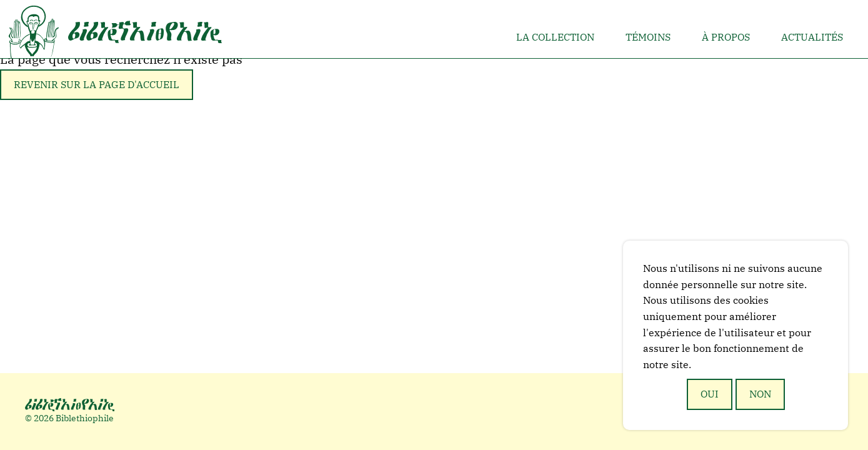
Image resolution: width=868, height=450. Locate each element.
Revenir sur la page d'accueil (97, 84)
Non (760, 394)
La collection (555, 37)
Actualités (812, 37)
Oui (710, 394)
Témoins (648, 37)
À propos (726, 37)
